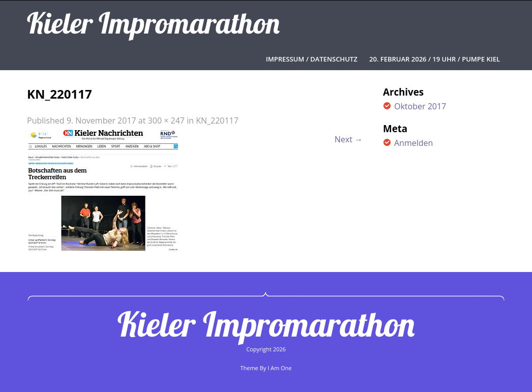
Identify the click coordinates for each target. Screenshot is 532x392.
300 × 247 (166, 120)
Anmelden (413, 143)
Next (349, 139)
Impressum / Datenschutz (312, 59)
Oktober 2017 (420, 106)
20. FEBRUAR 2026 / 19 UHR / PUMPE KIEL (435, 59)
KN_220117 (217, 120)
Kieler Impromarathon (266, 324)
